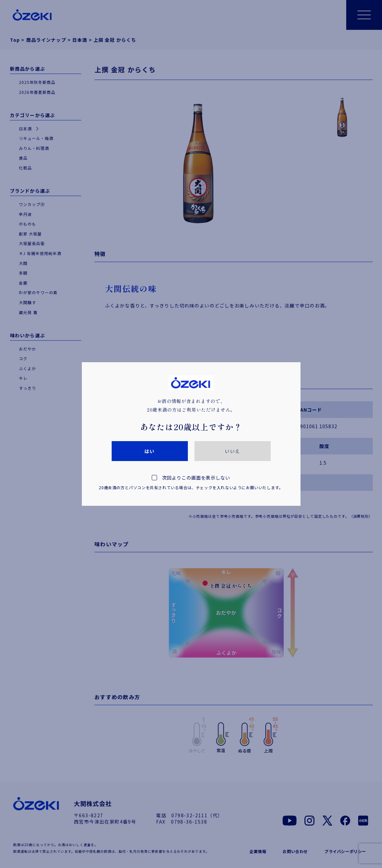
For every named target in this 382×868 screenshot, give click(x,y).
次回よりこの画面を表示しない (191, 483)
